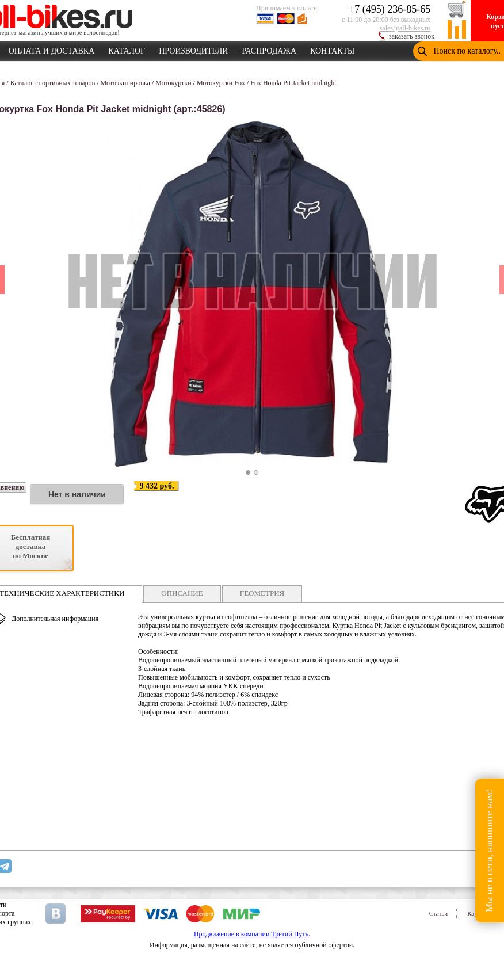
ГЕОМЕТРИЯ (262, 593)
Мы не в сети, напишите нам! (489, 850)
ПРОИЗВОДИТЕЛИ (193, 49)
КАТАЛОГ (127, 49)
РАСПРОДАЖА (269, 49)
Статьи (438, 913)
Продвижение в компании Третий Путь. (252, 934)
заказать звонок (412, 36)
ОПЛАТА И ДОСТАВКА (52, 49)
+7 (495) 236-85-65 (390, 9)
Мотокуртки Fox (221, 83)
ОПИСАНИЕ (182, 593)
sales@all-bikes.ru (405, 28)
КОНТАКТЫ (332, 49)
